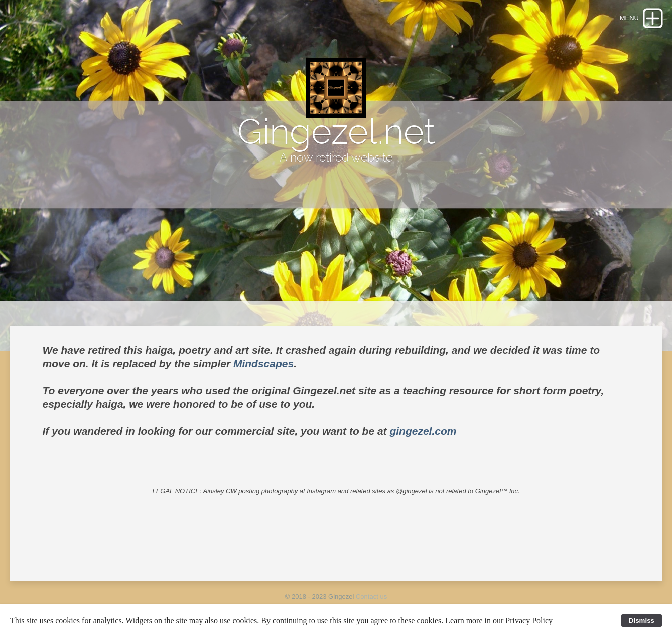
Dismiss (642, 621)
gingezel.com (423, 431)
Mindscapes (263, 363)
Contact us (371, 597)
